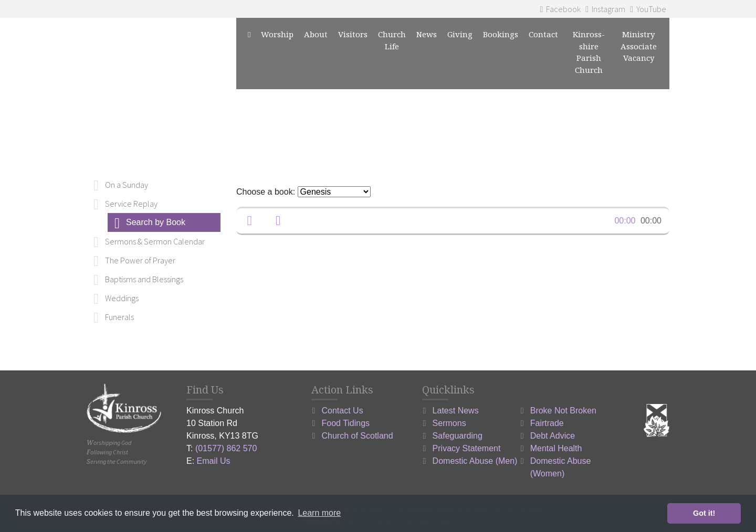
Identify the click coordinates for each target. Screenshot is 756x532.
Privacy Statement (467, 448)
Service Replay (131, 204)
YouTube (648, 9)
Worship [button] (277, 34)
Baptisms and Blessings (144, 279)
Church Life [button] (392, 40)
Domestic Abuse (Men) (475, 461)
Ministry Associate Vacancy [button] (639, 46)
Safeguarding (458, 436)
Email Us (214, 461)
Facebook (560, 9)
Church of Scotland (358, 436)
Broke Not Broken (563, 411)
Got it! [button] (704, 513)
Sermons (449, 423)
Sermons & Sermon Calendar (155, 241)
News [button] (427, 34)
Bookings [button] (501, 34)
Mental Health (556, 448)
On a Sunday (127, 185)
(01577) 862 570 (226, 448)
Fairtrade (547, 423)
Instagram (605, 9)
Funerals (119, 317)
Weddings (122, 298)
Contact (543, 34)
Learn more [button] (319, 513)
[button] (249, 221)
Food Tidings (346, 423)
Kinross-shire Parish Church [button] (589, 52)
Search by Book (156, 222)
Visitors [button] (353, 34)
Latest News (456, 411)
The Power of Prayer (140, 260)
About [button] (316, 34)
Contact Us (343, 411)
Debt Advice (553, 436)
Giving (460, 34)
